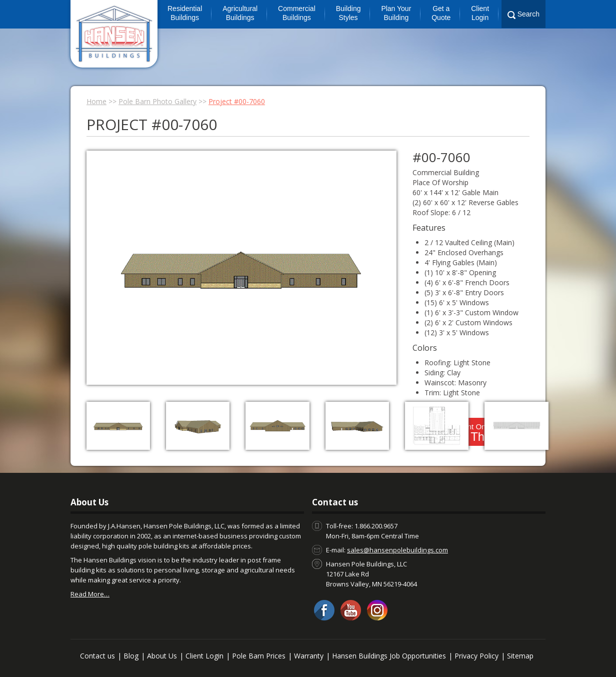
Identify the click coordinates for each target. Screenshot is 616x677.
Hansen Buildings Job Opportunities (389, 656)
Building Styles (348, 13)
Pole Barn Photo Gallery (157, 101)
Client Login (480, 13)
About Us (162, 656)
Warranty (309, 656)
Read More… (90, 594)
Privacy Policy (476, 656)
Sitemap (520, 656)
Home (96, 101)
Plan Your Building (396, 13)
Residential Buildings (185, 13)
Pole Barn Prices (259, 656)
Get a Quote (441, 13)
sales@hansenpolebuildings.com (397, 550)
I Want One (471, 433)
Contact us (97, 656)
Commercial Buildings (297, 13)
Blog (131, 656)
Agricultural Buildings (240, 13)
